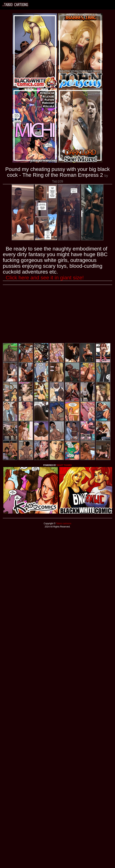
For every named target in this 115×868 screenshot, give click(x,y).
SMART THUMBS (64, 465)
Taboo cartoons (63, 524)
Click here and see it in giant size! (45, 278)
